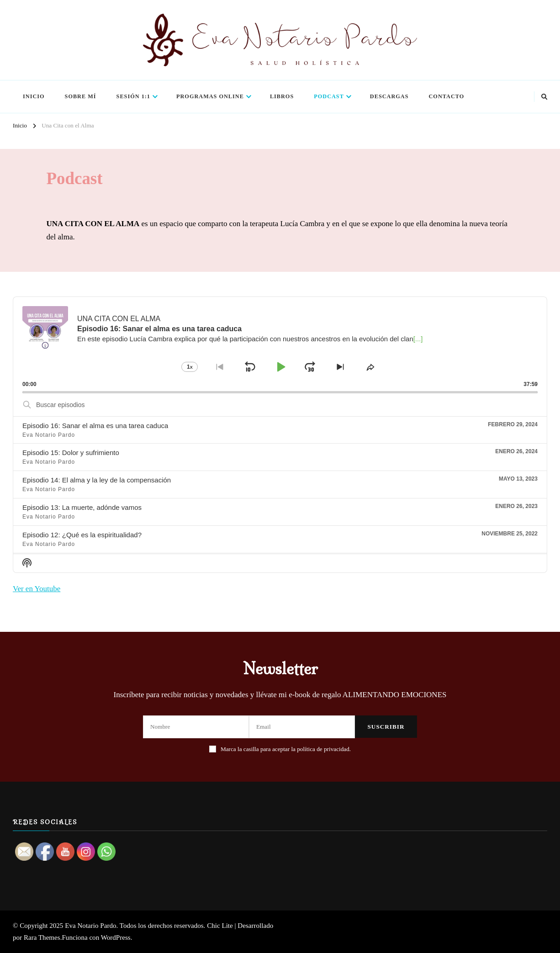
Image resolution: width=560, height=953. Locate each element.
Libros (282, 96)
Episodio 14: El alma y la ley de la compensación (97, 480)
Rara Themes (42, 937)
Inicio (34, 96)
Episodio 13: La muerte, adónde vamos (82, 507)
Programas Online (210, 96)
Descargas (389, 96)
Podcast (329, 96)
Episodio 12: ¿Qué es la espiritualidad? (82, 535)
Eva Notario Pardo (90, 926)
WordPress (116, 937)
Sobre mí (81, 96)
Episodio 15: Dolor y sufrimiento (71, 453)
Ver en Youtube (37, 589)
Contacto (447, 96)
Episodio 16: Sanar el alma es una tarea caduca (95, 426)
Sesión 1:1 (133, 96)
